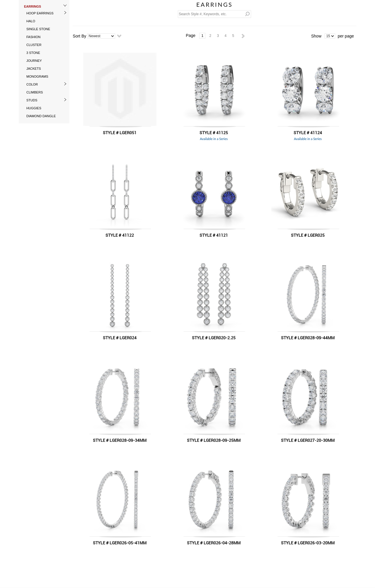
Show (316, 36)
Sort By (79, 36)
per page (346, 36)
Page (191, 35)
